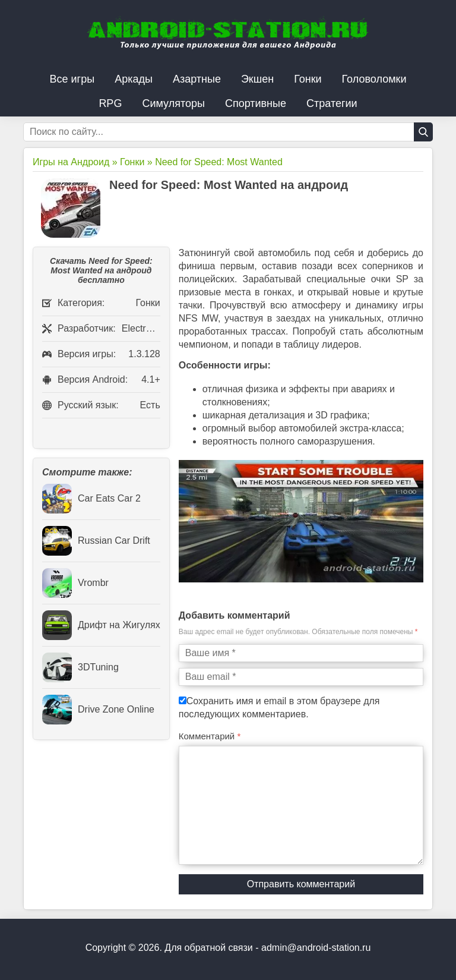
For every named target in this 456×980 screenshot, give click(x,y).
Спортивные (256, 103)
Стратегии (332, 103)
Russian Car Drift (96, 541)
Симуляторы (173, 103)
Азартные (197, 79)
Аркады (134, 79)
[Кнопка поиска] (423, 132)
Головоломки (374, 79)
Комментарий (210, 736)
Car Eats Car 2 (91, 499)
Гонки (308, 79)
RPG (110, 103)
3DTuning (80, 667)
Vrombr (75, 583)
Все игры (72, 79)
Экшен (257, 79)
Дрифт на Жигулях (101, 625)
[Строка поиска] (228, 132)
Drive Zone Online (98, 710)
